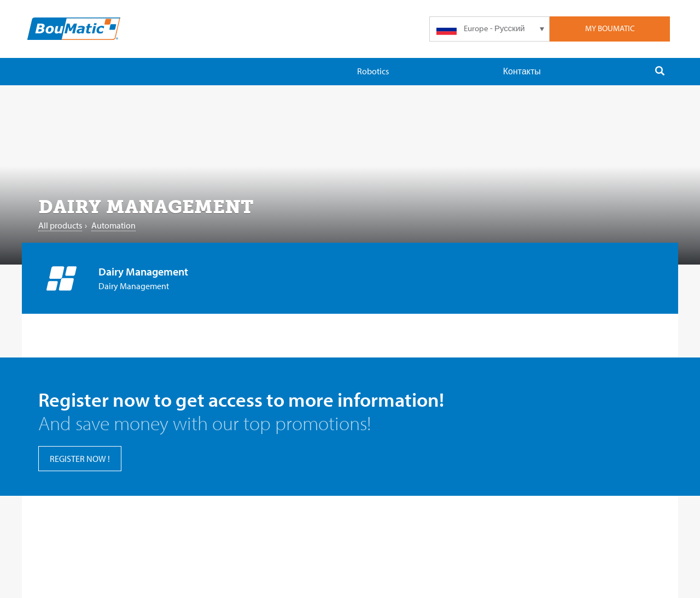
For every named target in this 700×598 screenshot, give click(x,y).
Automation (113, 225)
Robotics (373, 71)
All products (60, 225)
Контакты (522, 71)
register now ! (80, 459)
